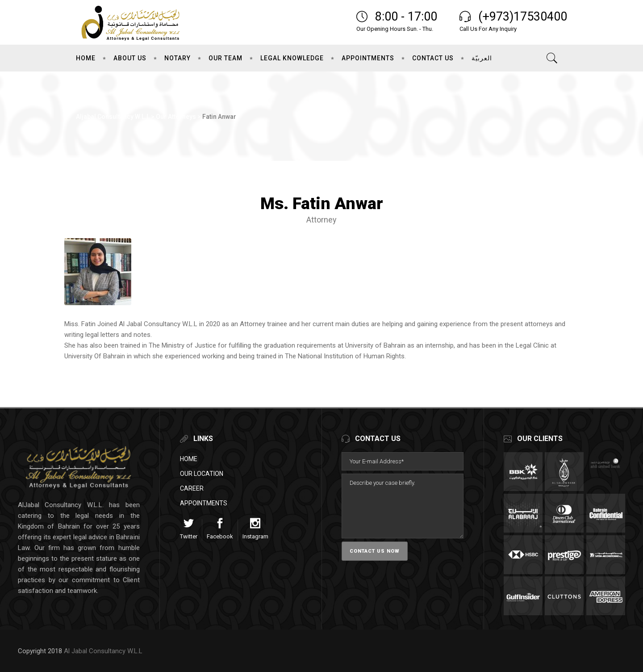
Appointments (204, 503)
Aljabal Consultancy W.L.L (113, 117)
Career (192, 488)
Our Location (202, 474)
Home (189, 459)
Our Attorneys (176, 117)
